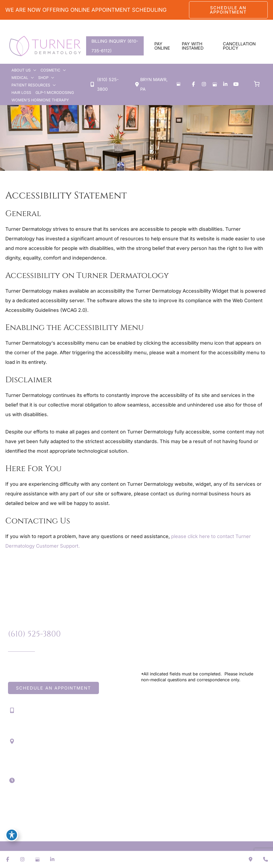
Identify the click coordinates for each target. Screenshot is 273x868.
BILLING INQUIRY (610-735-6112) (115, 46)
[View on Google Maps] (178, 84)
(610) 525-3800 (34, 634)
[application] (33, 70)
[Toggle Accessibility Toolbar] (12, 835)
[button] (228, 10)
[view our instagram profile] (204, 84)
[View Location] (154, 84)
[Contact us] (251, 859)
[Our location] (266, 859)
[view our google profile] (215, 84)
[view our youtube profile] (236, 84)
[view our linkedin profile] (225, 84)
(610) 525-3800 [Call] (108, 84)
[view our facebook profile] (193, 84)
